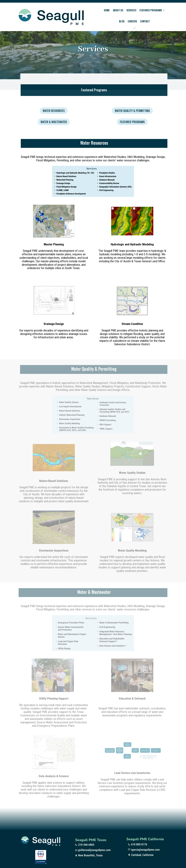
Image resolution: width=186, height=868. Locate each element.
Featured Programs (151, 10)
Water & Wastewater (54, 122)
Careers (132, 21)
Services (131, 10)
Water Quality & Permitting (132, 111)
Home (107, 10)
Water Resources (54, 111)
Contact (145, 21)
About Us (118, 10)
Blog (122, 21)
